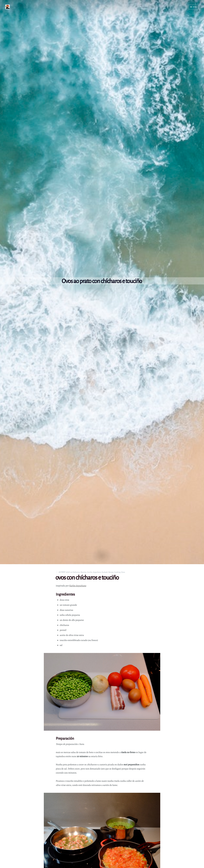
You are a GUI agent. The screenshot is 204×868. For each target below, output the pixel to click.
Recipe (111, 572)
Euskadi (105, 572)
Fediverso (76, 572)
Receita (83, 572)
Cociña (90, 572)
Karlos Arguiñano (78, 586)
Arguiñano (97, 572)
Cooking (117, 572)
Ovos (123, 572)
